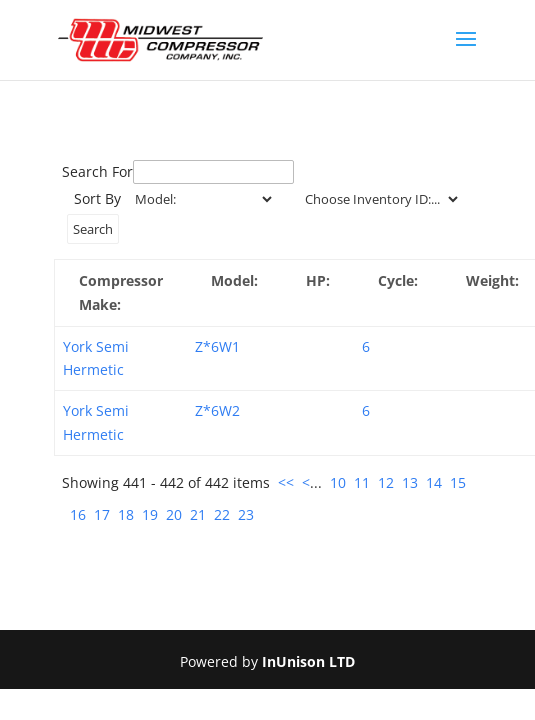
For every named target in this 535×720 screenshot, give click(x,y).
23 (246, 514)
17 (102, 514)
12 (386, 482)
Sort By (97, 198)
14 (434, 482)
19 (150, 514)
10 (338, 482)
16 (78, 514)
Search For (97, 171)
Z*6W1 (217, 346)
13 (410, 482)
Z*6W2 (217, 410)
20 (174, 514)
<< (286, 482)
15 (458, 482)
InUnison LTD (308, 661)
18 (126, 514)
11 (362, 482)
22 (222, 514)
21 (198, 514)
